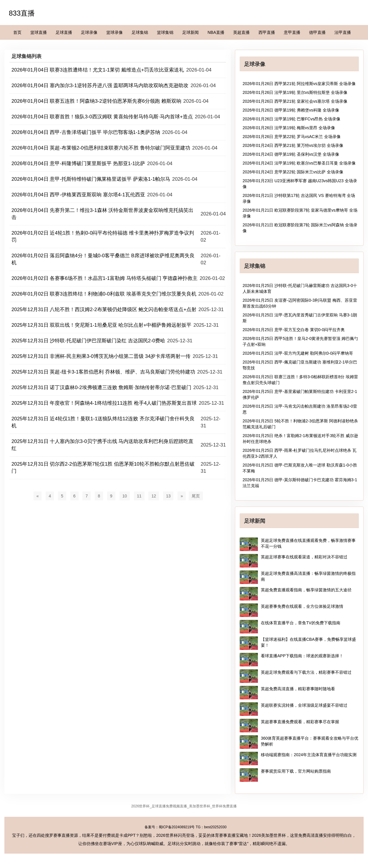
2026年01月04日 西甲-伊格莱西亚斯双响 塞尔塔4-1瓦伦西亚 (78, 195)
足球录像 (89, 32)
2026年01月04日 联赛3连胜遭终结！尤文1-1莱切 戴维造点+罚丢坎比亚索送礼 (98, 70)
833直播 (22, 13)
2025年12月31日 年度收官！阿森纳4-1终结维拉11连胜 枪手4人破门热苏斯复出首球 (104, 403)
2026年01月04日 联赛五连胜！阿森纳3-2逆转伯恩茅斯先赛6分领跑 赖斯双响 (96, 101)
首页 (17, 32)
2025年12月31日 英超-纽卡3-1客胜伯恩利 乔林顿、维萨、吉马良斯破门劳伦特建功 (103, 372)
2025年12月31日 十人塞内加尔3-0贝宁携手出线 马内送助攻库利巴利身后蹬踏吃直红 (102, 445)
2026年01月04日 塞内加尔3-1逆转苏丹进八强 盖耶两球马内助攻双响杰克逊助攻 (100, 86)
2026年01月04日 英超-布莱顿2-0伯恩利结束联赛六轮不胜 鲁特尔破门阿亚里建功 (101, 148)
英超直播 (241, 32)
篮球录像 (115, 32)
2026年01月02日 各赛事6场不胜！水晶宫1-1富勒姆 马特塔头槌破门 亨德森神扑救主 (105, 278)
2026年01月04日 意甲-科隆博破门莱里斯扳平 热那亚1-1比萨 (78, 164)
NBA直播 (216, 32)
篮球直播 (39, 32)
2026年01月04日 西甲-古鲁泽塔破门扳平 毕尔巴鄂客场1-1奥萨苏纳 (86, 132)
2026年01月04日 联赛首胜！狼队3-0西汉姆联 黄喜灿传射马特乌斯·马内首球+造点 (102, 117)
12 (154, 496)
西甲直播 (267, 32)
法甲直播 (343, 32)
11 (139, 496)
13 (168, 496)
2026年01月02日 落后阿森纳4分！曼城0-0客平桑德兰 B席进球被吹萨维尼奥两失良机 (103, 259)
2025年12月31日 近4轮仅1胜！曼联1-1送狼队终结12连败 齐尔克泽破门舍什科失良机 (103, 422)
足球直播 (64, 32)
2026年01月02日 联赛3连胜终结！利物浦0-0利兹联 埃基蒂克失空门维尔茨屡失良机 (104, 294)
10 (125, 496)
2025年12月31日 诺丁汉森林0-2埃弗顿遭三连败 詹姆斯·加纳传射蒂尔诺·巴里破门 (101, 387)
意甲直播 (292, 32)
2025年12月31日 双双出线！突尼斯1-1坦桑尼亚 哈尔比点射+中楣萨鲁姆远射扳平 (101, 325)
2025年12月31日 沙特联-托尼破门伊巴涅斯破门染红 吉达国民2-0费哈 (88, 341)
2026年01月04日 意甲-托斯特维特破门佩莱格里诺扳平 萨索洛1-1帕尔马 (91, 179)
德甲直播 (317, 32)
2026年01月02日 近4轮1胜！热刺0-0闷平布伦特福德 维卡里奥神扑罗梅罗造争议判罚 (103, 236)
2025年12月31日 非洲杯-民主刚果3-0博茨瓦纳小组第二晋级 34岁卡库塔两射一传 (101, 356)
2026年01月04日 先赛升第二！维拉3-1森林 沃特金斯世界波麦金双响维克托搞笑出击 (102, 214)
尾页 (196, 496)
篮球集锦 (165, 32)
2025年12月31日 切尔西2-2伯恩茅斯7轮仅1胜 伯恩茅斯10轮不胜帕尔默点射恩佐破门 (103, 468)
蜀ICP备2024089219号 (177, 827)
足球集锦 (140, 32)
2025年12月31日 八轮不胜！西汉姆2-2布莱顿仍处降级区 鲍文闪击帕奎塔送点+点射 (104, 309)
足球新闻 (190, 32)
